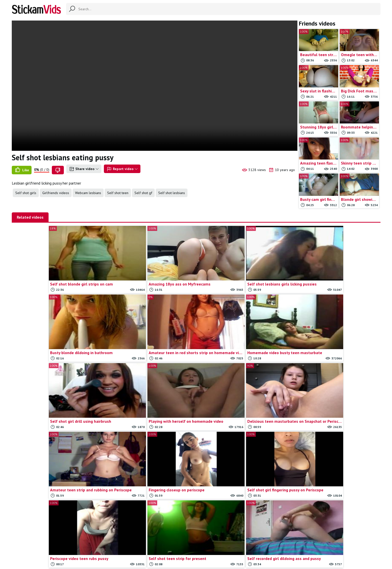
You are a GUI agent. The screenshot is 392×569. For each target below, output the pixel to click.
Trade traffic (229, 544)
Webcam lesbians (88, 193)
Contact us (182, 544)
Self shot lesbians (172, 193)
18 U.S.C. (250, 544)
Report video (122, 169)
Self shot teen (118, 193)
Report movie (204, 544)
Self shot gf (143, 193)
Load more (196, 510)
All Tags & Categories (152, 544)
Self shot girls (26, 193)
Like (22, 170)
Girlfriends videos (56, 193)
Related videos (30, 217)
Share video (84, 169)
